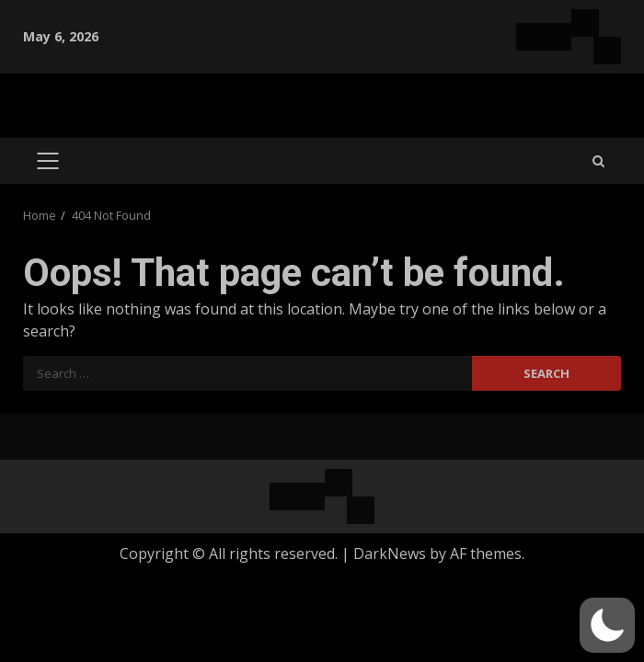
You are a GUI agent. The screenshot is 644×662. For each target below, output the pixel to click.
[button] (607, 625)
